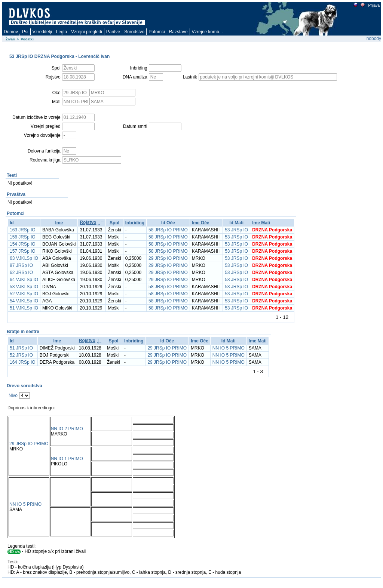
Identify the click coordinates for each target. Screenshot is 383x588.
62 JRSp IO (21, 273)
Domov (11, 32)
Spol (114, 223)
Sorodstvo (134, 32)
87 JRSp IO (21, 265)
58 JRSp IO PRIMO (168, 230)
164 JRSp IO (23, 362)
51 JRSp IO (21, 348)
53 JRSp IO (236, 230)
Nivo (13, 395)
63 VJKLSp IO (24, 258)
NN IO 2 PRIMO (67, 429)
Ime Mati (261, 223)
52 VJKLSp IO (24, 294)
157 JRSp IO (23, 251)
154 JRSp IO (23, 244)
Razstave (178, 32)
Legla (62, 32)
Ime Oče (201, 223)
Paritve (113, 32)
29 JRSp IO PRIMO (168, 258)
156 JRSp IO (23, 237)
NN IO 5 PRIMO (229, 348)
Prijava (374, 5)
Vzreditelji (42, 32)
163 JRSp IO (23, 230)
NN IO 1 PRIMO (67, 459)
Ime (59, 223)
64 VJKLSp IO (24, 280)
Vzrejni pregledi (87, 32)
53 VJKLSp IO (24, 287)
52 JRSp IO (21, 355)
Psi (25, 32)
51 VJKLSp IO (24, 308)
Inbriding (135, 223)
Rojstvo (88, 222)
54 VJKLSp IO (24, 301)
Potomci (157, 32)
